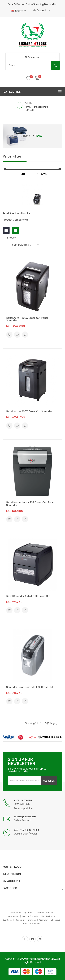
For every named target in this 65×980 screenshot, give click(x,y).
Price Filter (12, 156)
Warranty (44, 920)
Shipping (20, 920)
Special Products (30, 916)
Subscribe (49, 781)
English (19, 11)
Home (27, 136)
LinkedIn (33, 939)
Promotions (15, 913)
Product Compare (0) (15, 220)
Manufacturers (48, 916)
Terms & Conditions (31, 924)
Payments (32, 920)
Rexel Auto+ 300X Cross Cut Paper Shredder (27, 319)
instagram (40, 939)
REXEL (38, 136)
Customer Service (44, 913)
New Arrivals (14, 916)
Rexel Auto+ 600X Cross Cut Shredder (29, 411)
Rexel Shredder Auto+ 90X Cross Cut (28, 596)
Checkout (55, 920)
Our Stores (7, 920)
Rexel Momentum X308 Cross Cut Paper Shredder (30, 504)
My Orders (28, 913)
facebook (25, 939)
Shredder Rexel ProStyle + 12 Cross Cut (30, 687)
